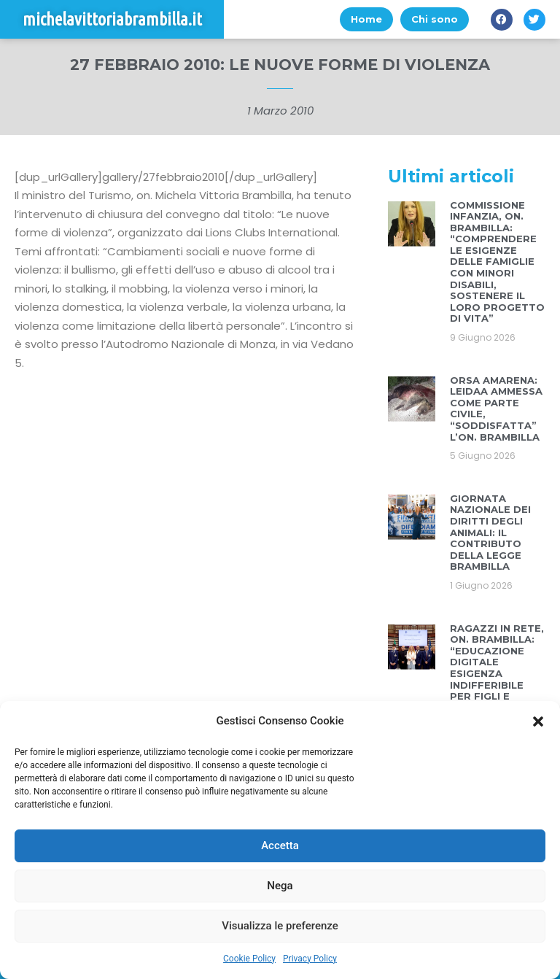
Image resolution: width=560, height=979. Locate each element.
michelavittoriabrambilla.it (112, 19)
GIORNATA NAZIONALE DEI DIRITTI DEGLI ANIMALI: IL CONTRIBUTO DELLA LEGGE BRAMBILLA (490, 533)
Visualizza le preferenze (280, 926)
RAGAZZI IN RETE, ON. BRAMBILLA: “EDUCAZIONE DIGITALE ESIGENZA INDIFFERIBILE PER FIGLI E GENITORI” (497, 668)
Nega (280, 886)
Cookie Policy (249, 959)
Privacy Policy (310, 959)
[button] (538, 721)
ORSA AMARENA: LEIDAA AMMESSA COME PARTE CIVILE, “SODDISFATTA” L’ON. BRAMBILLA (496, 409)
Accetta (280, 845)
